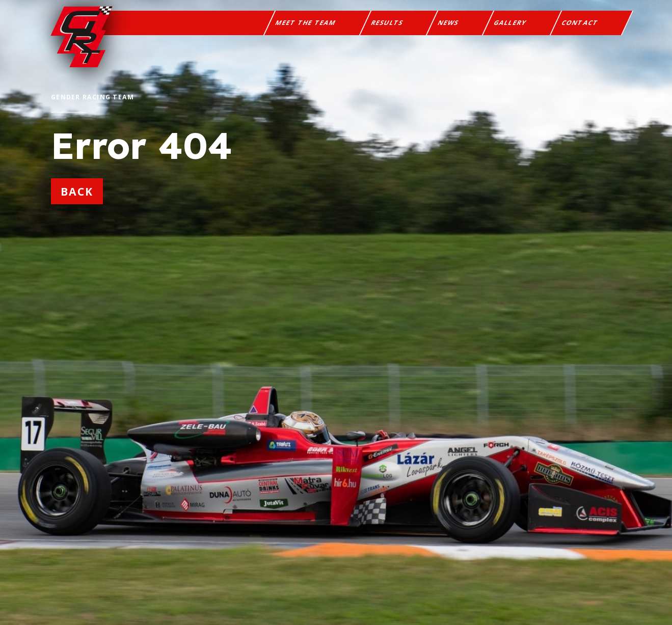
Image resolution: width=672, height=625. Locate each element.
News (449, 23)
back (77, 191)
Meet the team (306, 23)
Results (387, 23)
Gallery (510, 23)
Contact (580, 23)
